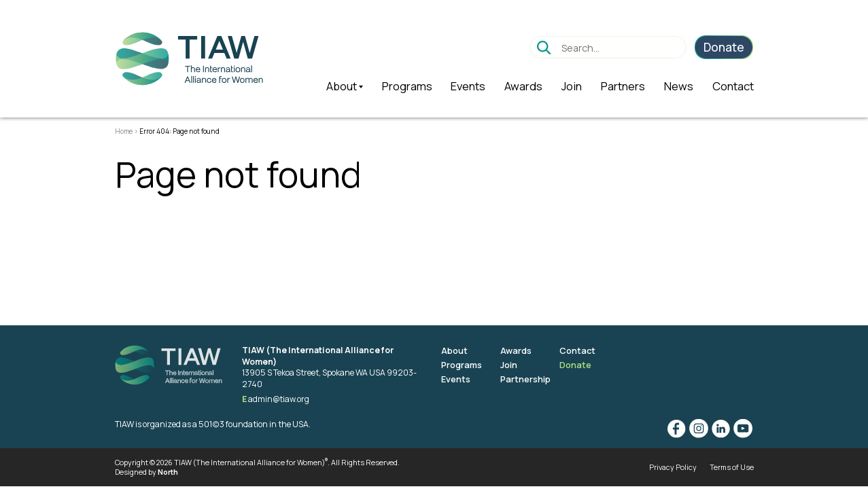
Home (124, 131)
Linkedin (721, 429)
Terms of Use (732, 467)
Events (456, 379)
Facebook (676, 429)
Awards (517, 350)
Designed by (146, 472)
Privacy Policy (673, 467)
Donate (577, 365)
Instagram (698, 429)
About (454, 350)
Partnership (526, 379)
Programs (462, 365)
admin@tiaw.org (279, 399)
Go (543, 48)
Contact (579, 350)
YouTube (743, 429)
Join (509, 365)
